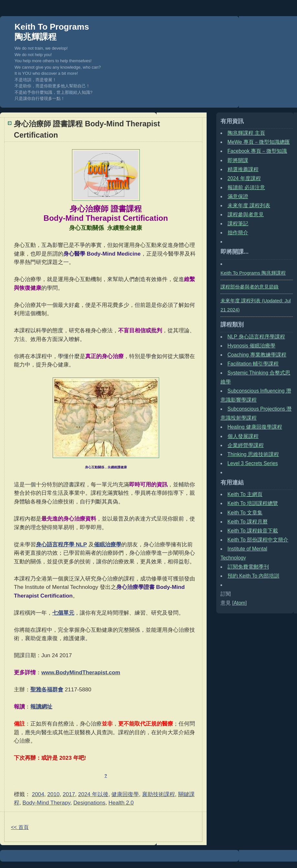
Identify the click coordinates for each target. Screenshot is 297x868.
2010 (54, 794)
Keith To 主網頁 (245, 494)
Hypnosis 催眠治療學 (251, 346)
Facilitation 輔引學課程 (253, 364)
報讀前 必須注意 (246, 187)
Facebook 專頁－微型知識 (257, 151)
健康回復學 (125, 794)
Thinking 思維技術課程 (253, 454)
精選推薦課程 (243, 169)
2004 (38, 794)
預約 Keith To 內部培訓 (254, 576)
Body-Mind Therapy (46, 803)
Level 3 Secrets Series (253, 463)
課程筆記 (238, 224)
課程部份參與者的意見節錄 (250, 287)
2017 (69, 794)
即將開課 (238, 160)
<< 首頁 (20, 827)
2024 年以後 (93, 794)
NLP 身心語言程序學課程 (256, 337)
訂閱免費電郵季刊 (248, 567)
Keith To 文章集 (245, 513)
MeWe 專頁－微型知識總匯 (259, 142)
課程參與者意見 (246, 215)
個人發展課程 (243, 436)
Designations (89, 803)
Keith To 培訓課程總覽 (253, 503)
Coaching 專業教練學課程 (257, 355)
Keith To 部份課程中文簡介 (258, 540)
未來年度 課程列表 (249, 205)
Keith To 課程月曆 (248, 522)
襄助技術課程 (159, 794)
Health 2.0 (121, 803)
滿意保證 (238, 196)
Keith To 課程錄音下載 (253, 531)
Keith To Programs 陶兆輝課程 (52, 32)
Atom (240, 603)
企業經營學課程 (246, 445)
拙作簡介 (238, 233)
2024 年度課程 (244, 178)
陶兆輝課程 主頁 (246, 133)
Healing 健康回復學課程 (255, 427)
